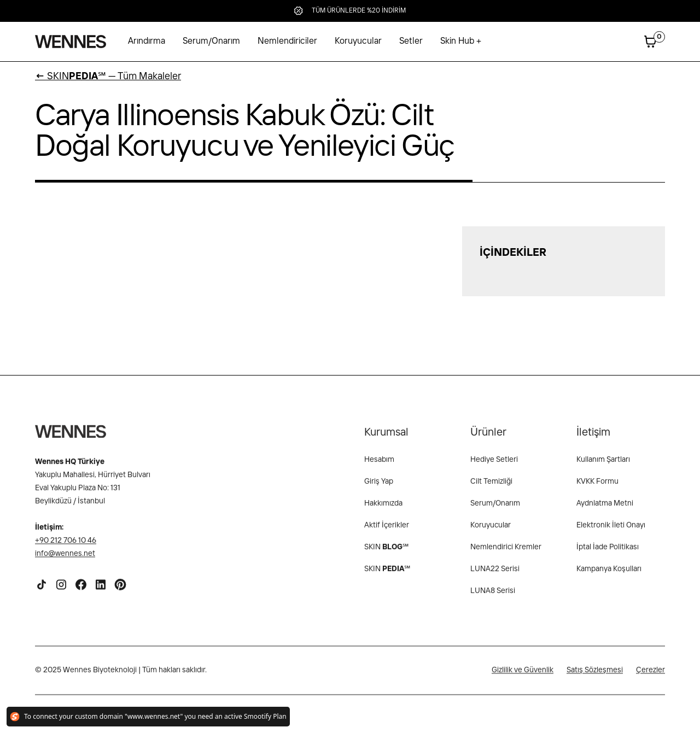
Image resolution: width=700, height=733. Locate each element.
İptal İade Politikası (608, 554)
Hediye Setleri (494, 466)
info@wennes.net (65, 560)
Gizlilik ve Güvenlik (523, 677)
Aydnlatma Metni (605, 510)
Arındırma (147, 41)
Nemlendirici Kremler (506, 554)
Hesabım (379, 466)
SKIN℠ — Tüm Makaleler (108, 77)
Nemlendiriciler (287, 41)
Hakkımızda (383, 510)
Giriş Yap (379, 488)
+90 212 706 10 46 (66, 547)
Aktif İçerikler (387, 532)
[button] (461, 42)
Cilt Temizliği (491, 488)
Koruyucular (358, 41)
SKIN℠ (387, 576)
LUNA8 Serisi (493, 597)
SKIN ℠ (386, 554)
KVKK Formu (597, 488)
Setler (411, 41)
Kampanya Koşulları (609, 576)
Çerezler (651, 677)
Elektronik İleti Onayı (611, 532)
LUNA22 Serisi (495, 576)
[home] (71, 42)
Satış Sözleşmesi (595, 677)
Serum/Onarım (211, 41)
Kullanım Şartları (603, 466)
